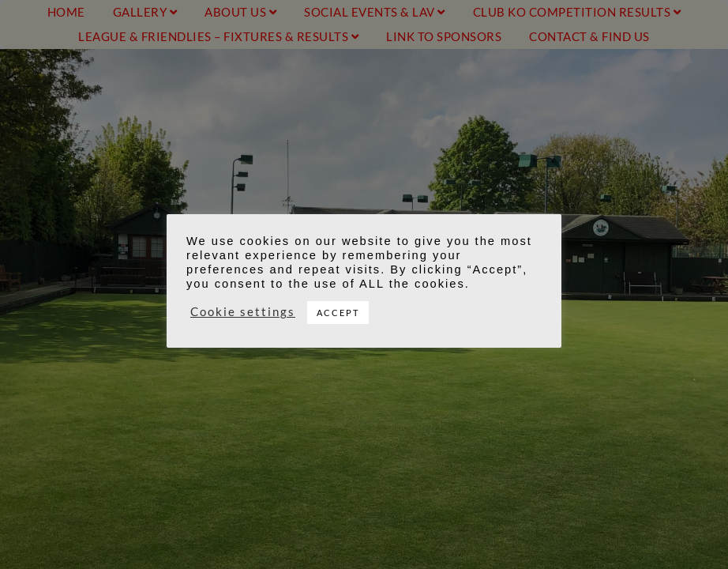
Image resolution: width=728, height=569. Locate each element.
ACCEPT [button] (338, 313)
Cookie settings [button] (243, 312)
